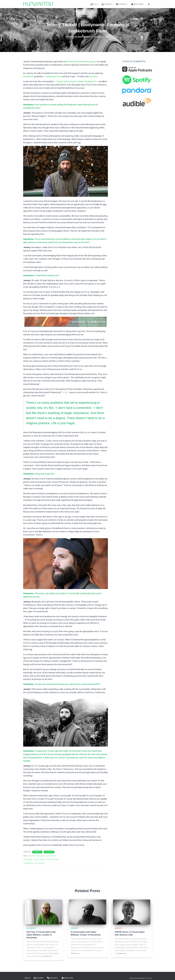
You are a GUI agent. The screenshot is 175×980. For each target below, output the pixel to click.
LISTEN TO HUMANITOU (134, 61)
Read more (49, 953)
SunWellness (29, 76)
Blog (94, 4)
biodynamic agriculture (36, 856)
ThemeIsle (148, 975)
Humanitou (98, 76)
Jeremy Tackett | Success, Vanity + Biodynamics (79, 81)
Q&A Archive (49, 852)
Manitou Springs (92, 62)
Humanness (37, 852)
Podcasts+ (122, 4)
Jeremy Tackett (39, 859)
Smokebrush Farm (74, 62)
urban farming (39, 863)
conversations (51, 856)
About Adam (138, 4)
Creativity (74, 928)
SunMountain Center (56, 76)
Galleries (107, 4)
